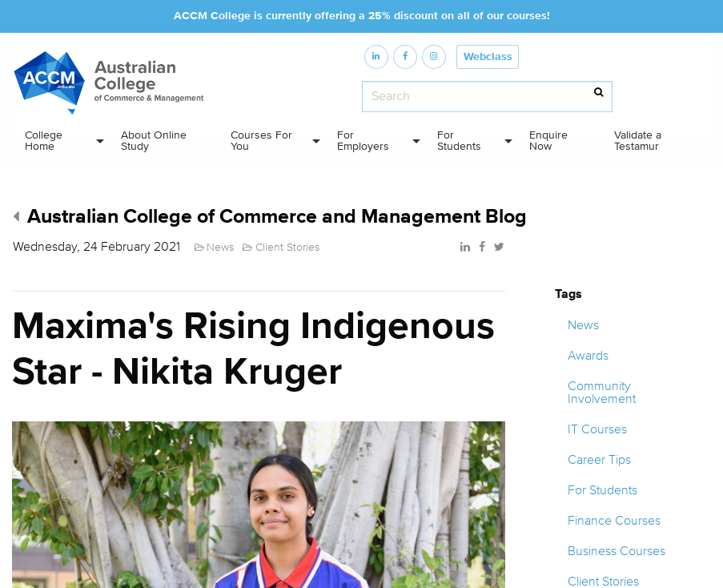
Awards (588, 356)
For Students (459, 141)
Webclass (488, 57)
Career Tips (599, 460)
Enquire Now (548, 141)
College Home (44, 141)
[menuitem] (60, 141)
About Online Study (154, 141)
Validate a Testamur (638, 141)
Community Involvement (602, 393)
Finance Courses (614, 521)
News (583, 325)
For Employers (363, 141)
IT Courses (597, 429)
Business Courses (617, 551)
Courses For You (261, 141)
